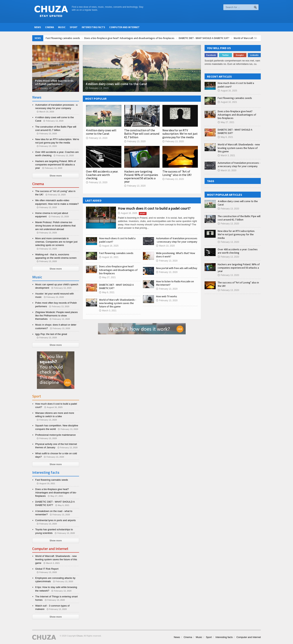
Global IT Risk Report (47, 569)
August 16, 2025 (127, 213)
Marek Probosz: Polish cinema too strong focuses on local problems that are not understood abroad (55, 226)
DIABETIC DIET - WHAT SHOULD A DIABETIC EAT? (224, 38)
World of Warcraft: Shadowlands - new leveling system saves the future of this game (118, 303)
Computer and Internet (124, 27)
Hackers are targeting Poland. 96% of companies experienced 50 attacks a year (141, 177)
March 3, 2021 (108, 311)
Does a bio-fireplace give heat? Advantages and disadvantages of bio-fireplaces (149, 38)
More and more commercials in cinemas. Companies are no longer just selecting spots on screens (56, 242)
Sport (74, 27)
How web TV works (167, 296)
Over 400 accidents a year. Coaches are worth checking (102, 175)
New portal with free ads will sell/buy (177, 268)
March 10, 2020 (165, 246)
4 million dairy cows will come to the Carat (101, 132)
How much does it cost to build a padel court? (154, 208)
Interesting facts (93, 27)
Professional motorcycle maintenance (55, 435)
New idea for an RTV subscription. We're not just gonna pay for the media (180, 134)
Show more (56, 176)
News (38, 27)
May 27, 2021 (107, 277)
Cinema (50, 27)
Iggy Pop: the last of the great (51, 334)
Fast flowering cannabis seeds (83, 38)
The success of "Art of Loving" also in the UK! (177, 173)
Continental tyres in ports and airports (55, 520)
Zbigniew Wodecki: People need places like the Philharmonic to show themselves (56, 316)
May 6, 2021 (107, 292)
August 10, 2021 (109, 257)
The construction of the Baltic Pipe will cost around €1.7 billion (142, 134)
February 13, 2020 (97, 138)
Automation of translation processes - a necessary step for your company (177, 240)
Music (62, 27)
